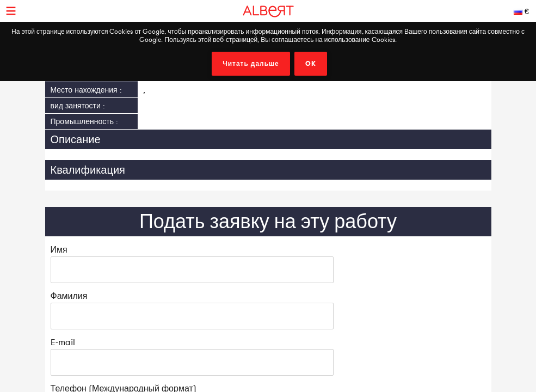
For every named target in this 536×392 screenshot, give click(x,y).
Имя (59, 249)
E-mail (63, 342)
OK (311, 64)
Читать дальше (251, 64)
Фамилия (69, 296)
